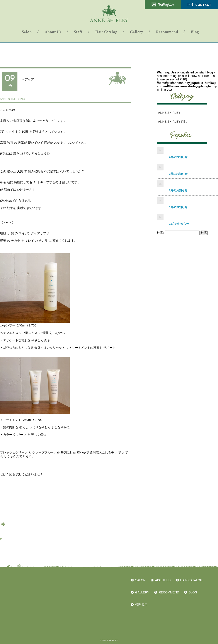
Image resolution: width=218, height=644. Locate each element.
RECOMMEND (169, 592)
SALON (140, 580)
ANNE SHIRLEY (169, 113)
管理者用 (141, 605)
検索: (160, 233)
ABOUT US (163, 580)
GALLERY (142, 592)
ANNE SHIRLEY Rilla (12, 99)
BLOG (193, 592)
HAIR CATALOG (191, 580)
